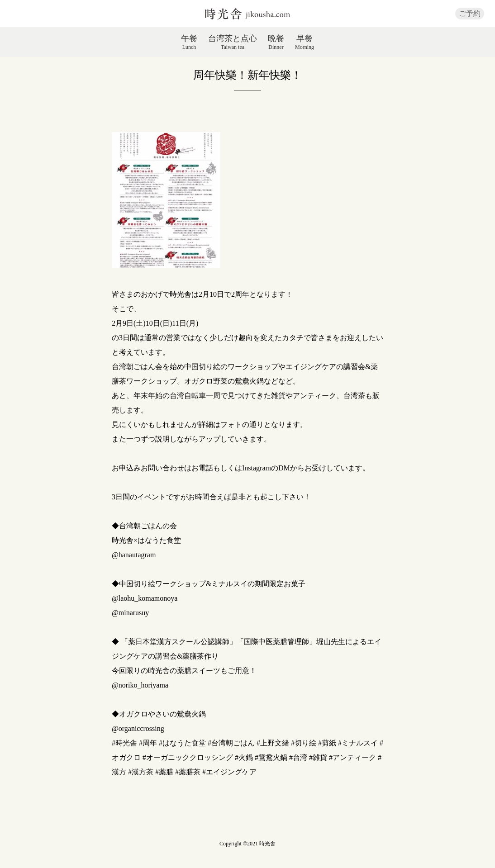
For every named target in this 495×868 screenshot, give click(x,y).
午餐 (189, 42)
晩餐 (276, 42)
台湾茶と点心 (233, 42)
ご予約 (470, 13)
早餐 (305, 42)
